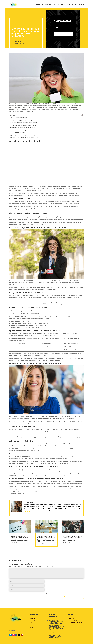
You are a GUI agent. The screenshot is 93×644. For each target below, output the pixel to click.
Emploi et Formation (64, 4)
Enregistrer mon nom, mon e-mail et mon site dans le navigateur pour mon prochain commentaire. (34, 593)
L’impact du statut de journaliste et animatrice (23, 121)
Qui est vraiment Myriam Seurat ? (19, 117)
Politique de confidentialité (76, 622)
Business (75, 4)
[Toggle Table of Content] (81, 115)
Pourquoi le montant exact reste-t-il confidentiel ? (23, 136)
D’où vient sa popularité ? (18, 119)
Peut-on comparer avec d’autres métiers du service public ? (25, 137)
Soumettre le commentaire (73, 597)
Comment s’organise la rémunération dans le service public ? (25, 122)
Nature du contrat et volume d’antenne (21, 134)
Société (81, 4)
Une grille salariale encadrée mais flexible (22, 124)
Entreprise (39, 4)
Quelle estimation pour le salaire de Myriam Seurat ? (23, 127)
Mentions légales (74, 620)
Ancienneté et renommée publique (20, 131)
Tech (54, 4)
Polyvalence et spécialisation (19, 132)
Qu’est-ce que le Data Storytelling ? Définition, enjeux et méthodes (55, 637)
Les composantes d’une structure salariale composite (24, 126)
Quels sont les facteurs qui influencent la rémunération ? (25, 129)
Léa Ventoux (18, 39)
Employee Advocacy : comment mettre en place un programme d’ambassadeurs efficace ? (20, 538)
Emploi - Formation (20, 43)
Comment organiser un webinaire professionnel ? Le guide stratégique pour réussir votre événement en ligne (46, 539)
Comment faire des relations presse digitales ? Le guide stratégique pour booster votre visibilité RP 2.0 (73, 538)
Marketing (48, 4)
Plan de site (72, 618)
